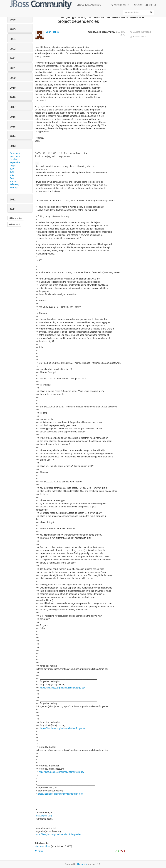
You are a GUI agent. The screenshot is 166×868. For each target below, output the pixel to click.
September (15, 162)
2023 (13, 49)
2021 (13, 68)
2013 (13, 146)
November (15, 156)
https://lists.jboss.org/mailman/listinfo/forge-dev (63, 688)
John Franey (52, 32)
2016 (13, 117)
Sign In (138, 5)
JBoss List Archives (55, 5)
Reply (39, 851)
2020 (13, 78)
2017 (13, 107)
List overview (16, 218)
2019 (13, 88)
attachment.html (43, 846)
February (15, 184)
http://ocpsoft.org (44, 816)
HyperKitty (82, 864)
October (14, 159)
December (15, 153)
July (12, 169)
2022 (13, 59)
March (13, 181)
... (37, 163)
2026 (13, 20)
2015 (13, 127)
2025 (13, 29)
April (12, 178)
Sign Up (151, 5)
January (14, 187)
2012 (13, 200)
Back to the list (138, 37)
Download (14, 224)
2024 (13, 39)
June (12, 172)
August (13, 166)
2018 (13, 97)
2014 (13, 136)
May (12, 175)
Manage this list (120, 5)
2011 (13, 209)
